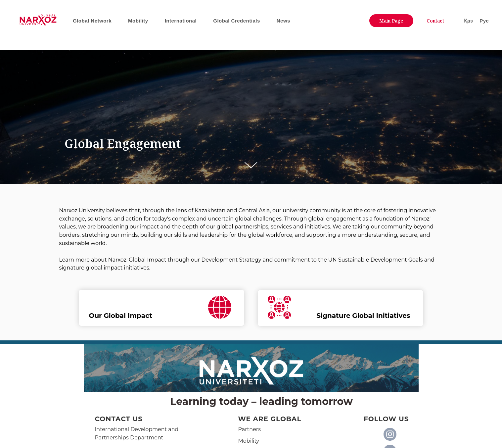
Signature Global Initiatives (363, 316)
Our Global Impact (121, 316)
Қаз (468, 21)
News (283, 21)
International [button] (181, 21)
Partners (250, 429)
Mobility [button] (138, 21)
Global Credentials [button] (237, 21)
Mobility (249, 441)
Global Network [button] (92, 21)
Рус (484, 21)
